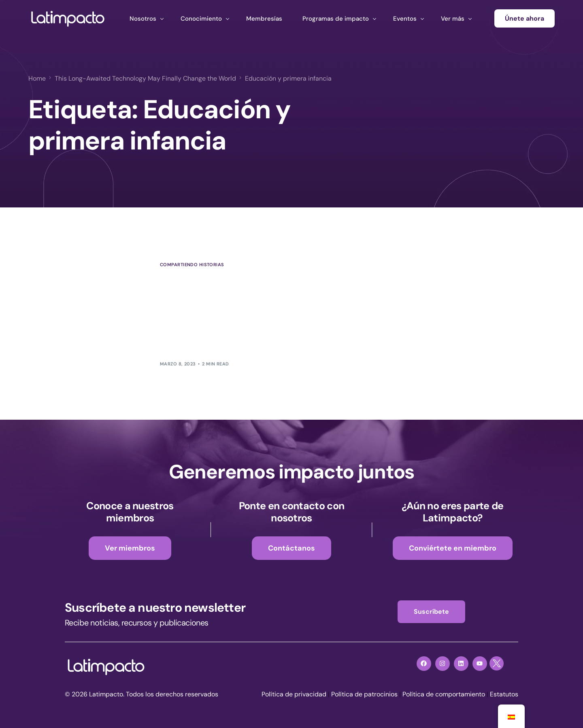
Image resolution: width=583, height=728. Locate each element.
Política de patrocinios (364, 694)
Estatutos (504, 694)
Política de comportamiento (444, 694)
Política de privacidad (294, 694)
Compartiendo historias (192, 265)
